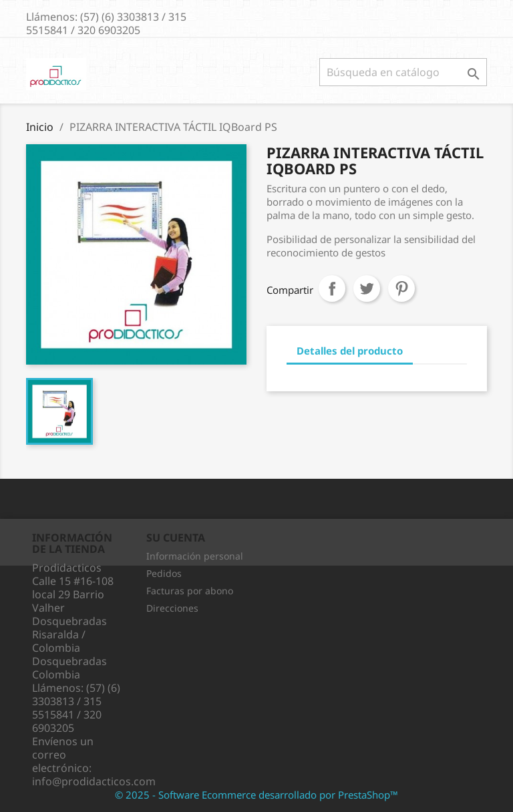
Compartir (332, 288)
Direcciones (172, 608)
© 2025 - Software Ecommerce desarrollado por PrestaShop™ (256, 795)
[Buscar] (403, 72)
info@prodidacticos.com (94, 781)
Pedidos (164, 573)
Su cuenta (176, 538)
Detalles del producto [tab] (350, 351)
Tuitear (367, 288)
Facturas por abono (190, 591)
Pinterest (401, 288)
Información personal (195, 556)
